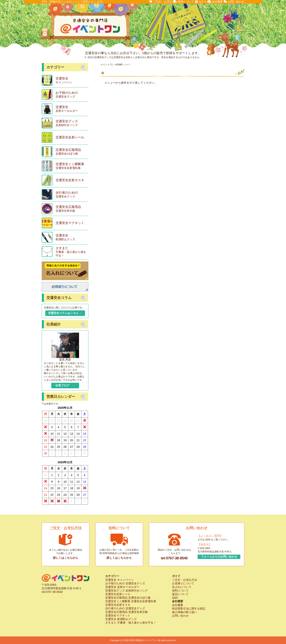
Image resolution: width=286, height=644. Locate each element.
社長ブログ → (65, 385)
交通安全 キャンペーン (120, 580)
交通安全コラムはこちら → (65, 313)
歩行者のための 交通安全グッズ (125, 608)
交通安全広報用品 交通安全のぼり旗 (128, 598)
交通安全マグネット (118, 615)
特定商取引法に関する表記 (189, 609)
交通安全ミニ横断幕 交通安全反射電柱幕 (131, 601)
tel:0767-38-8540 (174, 558)
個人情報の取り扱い (185, 612)
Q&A (175, 598)
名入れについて (182, 587)
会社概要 (215, 2)
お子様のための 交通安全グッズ (125, 583)
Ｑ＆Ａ (201, 2)
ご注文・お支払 (161, 2)
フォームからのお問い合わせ (219, 557)
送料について (184, 2)
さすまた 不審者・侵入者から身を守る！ (131, 623)
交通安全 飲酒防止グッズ (121, 619)
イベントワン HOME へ (113, 65)
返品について (180, 594)
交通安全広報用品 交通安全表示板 (127, 612)
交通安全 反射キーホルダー (122, 587)
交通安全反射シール (118, 594)
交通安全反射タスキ (118, 605)
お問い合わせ (234, 2)
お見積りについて (183, 583)
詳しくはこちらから (66, 558)
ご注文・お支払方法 (185, 580)
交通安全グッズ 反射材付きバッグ (127, 590)
